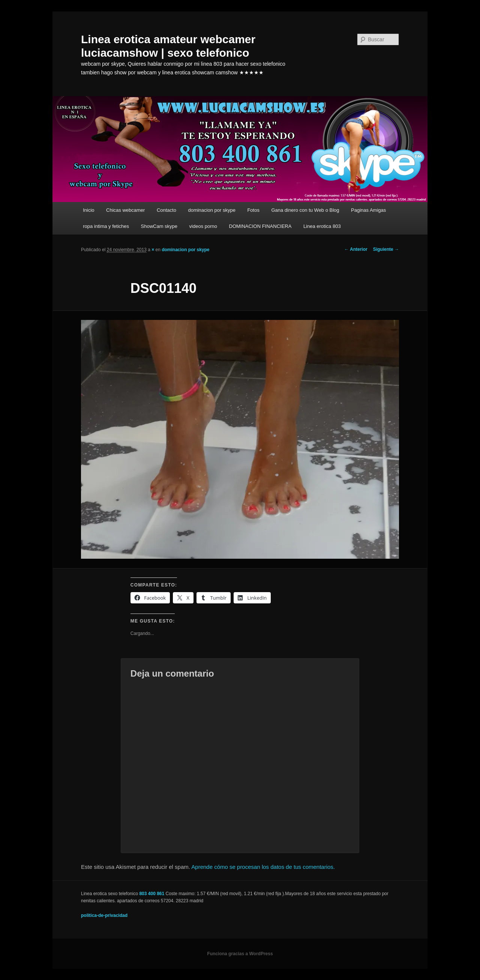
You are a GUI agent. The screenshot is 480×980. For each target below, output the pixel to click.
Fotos (253, 210)
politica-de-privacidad (104, 915)
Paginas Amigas (368, 210)
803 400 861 (152, 894)
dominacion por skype (211, 210)
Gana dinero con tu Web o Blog (305, 210)
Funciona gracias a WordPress (240, 954)
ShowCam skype (159, 226)
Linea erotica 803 (322, 226)
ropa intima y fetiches (106, 226)
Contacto (166, 210)
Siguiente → (386, 249)
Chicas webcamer (125, 210)
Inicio (88, 210)
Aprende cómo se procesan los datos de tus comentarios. (263, 867)
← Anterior (356, 249)
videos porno (203, 226)
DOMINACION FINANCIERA (260, 226)
